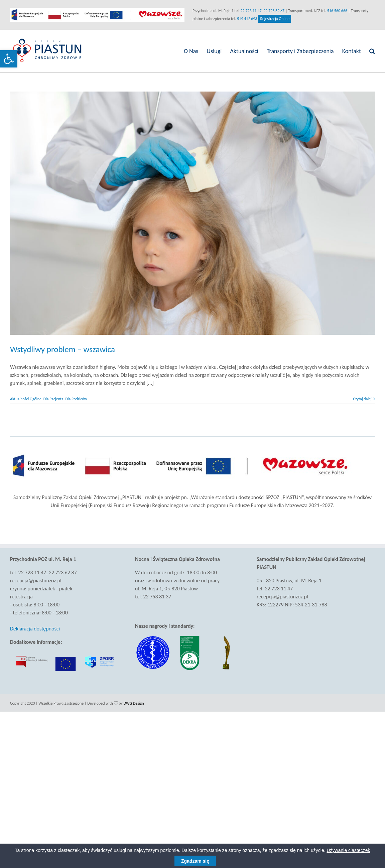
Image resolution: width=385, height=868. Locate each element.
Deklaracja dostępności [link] (35, 627)
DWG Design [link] (134, 701)
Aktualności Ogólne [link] (26, 397)
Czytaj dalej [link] (359, 397)
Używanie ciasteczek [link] (349, 850)
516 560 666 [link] (336, 11)
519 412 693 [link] (246, 19)
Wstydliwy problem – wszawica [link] (62, 347)
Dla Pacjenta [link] (53, 397)
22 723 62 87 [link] (273, 11)
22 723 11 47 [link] (249, 11)
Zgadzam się (195, 861)
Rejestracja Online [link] (273, 19)
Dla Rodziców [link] (76, 397)
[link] (9, 59)
